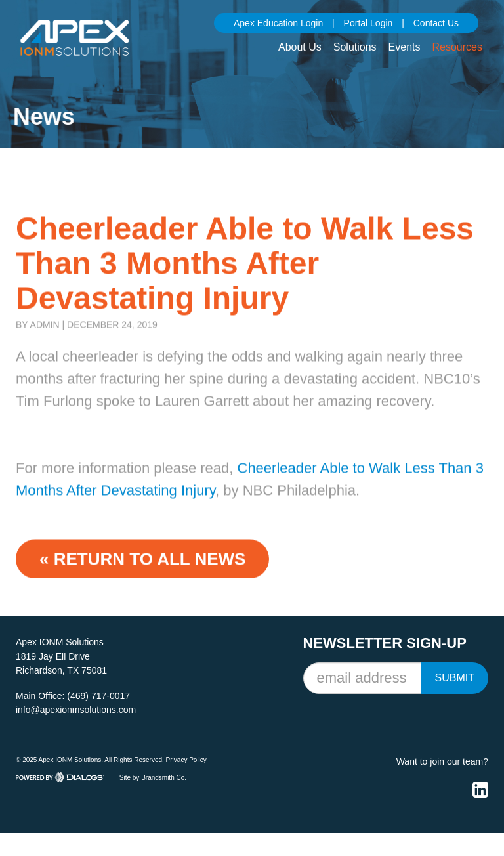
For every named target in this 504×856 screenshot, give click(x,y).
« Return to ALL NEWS (142, 566)
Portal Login (368, 23)
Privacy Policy (186, 760)
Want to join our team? (442, 761)
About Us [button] (300, 47)
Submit (455, 678)
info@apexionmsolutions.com (76, 710)
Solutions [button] (355, 47)
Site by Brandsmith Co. (153, 777)
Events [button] (405, 47)
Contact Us (436, 23)
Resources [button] (457, 47)
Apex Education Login (278, 23)
